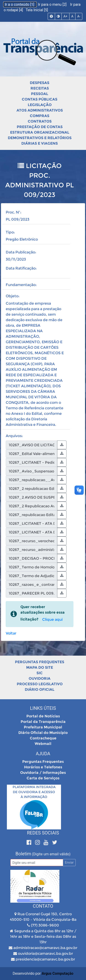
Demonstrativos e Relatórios (40, 138)
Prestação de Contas (40, 127)
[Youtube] (47, 842)
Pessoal (40, 94)
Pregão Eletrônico (22, 239)
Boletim (23, 854)
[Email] (37, 863)
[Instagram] (38, 842)
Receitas (40, 88)
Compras (40, 116)
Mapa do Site (40, 667)
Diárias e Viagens (40, 143)
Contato (43, 906)
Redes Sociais (43, 833)
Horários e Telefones (43, 767)
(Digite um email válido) (51, 854)
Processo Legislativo (40, 684)
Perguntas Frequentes (40, 662)
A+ (65, 16)
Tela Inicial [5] (37, 10)
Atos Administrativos (40, 110)
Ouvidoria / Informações (43, 773)
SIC (40, 673)
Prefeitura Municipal (43, 727)
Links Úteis (43, 708)
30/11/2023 (16, 259)
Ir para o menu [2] (53, 4)
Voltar (11, 633)
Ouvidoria (40, 678)
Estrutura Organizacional (40, 132)
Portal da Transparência (43, 722)
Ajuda (43, 754)
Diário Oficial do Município (43, 733)
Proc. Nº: (14, 212)
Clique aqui (52, 619)
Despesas (40, 83)
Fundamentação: (21, 285)
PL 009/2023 (18, 219)
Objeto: (13, 296)
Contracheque (43, 738)
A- (79, 16)
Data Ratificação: (21, 268)
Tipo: (10, 232)
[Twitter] (55, 842)
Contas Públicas (40, 99)
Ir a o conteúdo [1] (20, 4)
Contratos (40, 121)
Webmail (43, 744)
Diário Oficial (40, 689)
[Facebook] (30, 842)
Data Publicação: (21, 252)
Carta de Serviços (43, 778)
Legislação (40, 105)
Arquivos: (14, 436)
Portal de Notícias (43, 716)
